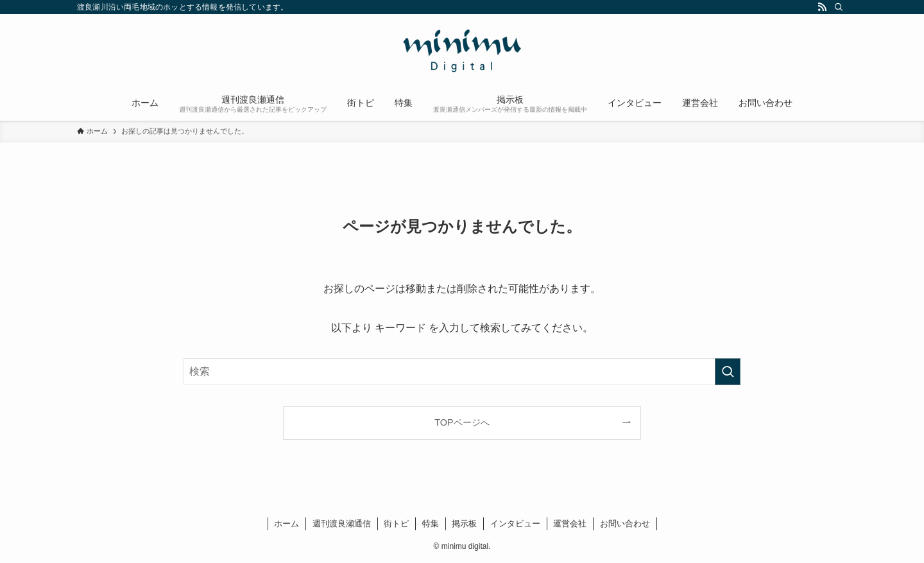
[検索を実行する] (728, 372)
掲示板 (464, 524)
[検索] (839, 7)
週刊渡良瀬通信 (342, 524)
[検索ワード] (462, 372)
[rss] (822, 7)
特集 (431, 524)
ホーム (287, 524)
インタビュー (515, 524)
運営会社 (570, 524)
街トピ (396, 524)
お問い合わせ (625, 524)
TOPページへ (462, 422)
